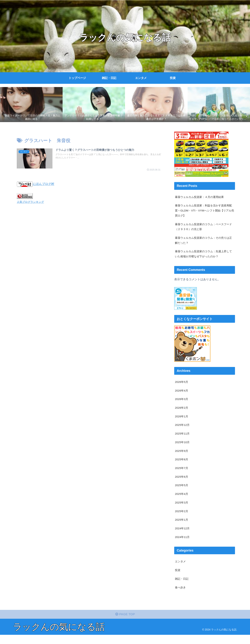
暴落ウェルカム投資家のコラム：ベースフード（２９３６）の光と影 (204, 228)
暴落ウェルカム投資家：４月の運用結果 (201, 197)
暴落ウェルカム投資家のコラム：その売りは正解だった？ (204, 242)
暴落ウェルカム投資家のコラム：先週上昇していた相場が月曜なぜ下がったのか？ (204, 256)
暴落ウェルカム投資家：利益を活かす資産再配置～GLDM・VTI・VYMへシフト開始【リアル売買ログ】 (204, 211)
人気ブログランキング (31, 202)
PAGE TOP (125, 624)
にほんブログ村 (36, 184)
